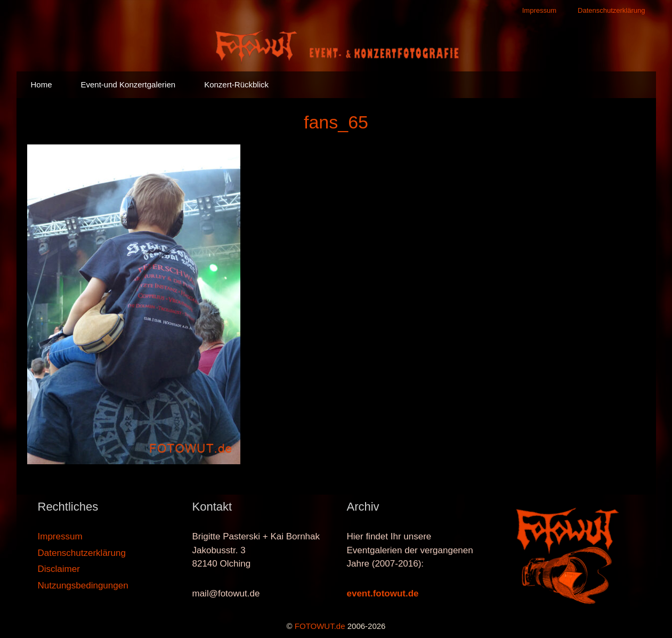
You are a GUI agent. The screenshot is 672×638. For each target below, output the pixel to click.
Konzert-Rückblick (236, 84)
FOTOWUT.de (320, 626)
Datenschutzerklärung (611, 10)
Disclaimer (59, 569)
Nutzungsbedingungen (83, 585)
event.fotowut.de (383, 593)
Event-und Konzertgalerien (128, 84)
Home (42, 84)
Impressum (539, 10)
